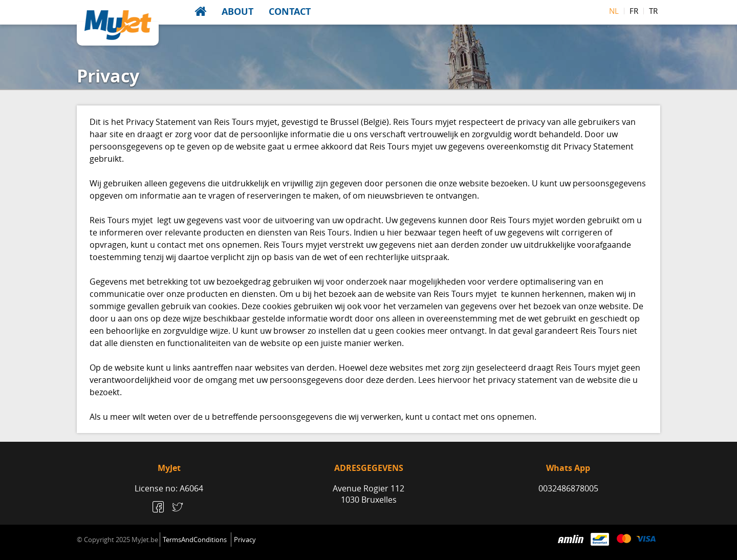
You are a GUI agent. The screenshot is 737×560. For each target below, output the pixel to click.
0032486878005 (568, 488)
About (237, 12)
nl (614, 11)
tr (653, 11)
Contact (290, 12)
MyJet (118, 25)
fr (634, 11)
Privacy (245, 540)
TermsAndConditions (195, 540)
